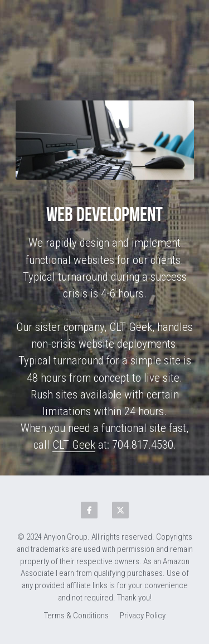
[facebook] (89, 510)
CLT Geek (74, 445)
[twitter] (120, 510)
